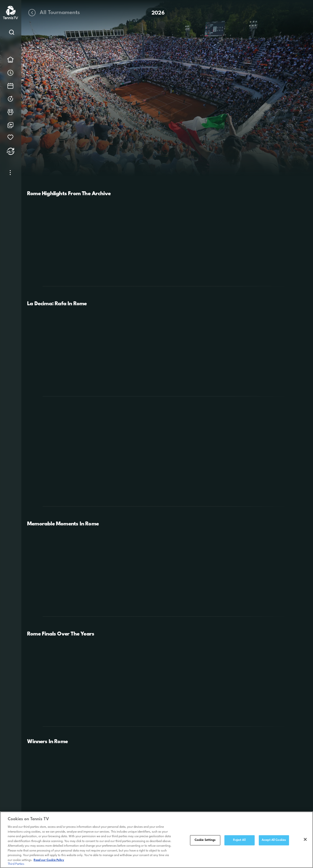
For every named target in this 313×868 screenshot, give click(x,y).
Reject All (239, 841)
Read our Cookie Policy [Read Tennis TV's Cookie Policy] (49, 862)
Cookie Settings (205, 841)
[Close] (305, 841)
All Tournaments (53, 13)
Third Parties (16, 866)
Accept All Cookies (274, 841)
